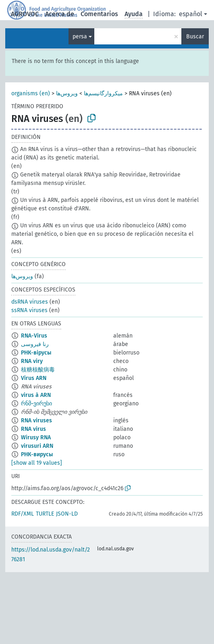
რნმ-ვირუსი (36, 404)
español (191, 14)
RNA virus (33, 429)
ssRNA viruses (29, 310)
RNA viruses (36, 421)
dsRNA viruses (30, 302)
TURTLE (45, 514)
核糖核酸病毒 (38, 370)
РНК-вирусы (37, 454)
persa (80, 37)
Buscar (195, 37)
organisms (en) (31, 93)
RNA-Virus (34, 336)
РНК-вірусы (36, 353)
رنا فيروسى (35, 344)
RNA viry (32, 361)
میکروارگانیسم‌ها (103, 93)
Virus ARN (34, 378)
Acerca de (60, 14)
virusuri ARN (37, 446)
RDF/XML (23, 514)
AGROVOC (25, 14)
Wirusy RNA (36, 437)
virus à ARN (36, 395)
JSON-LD (67, 514)
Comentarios (99, 14)
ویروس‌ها (67, 93)
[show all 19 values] (37, 463)
